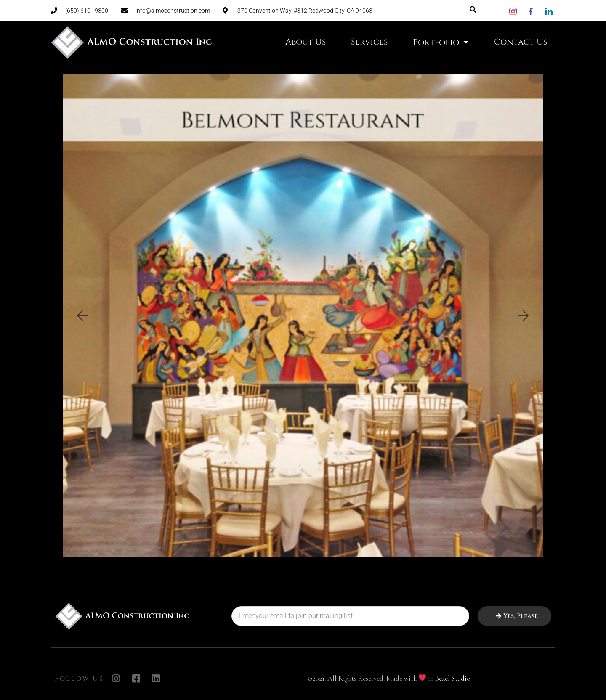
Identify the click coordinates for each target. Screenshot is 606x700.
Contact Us (521, 42)
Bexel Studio (453, 678)
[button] (82, 343)
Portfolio (441, 42)
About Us (306, 42)
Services (369, 42)
